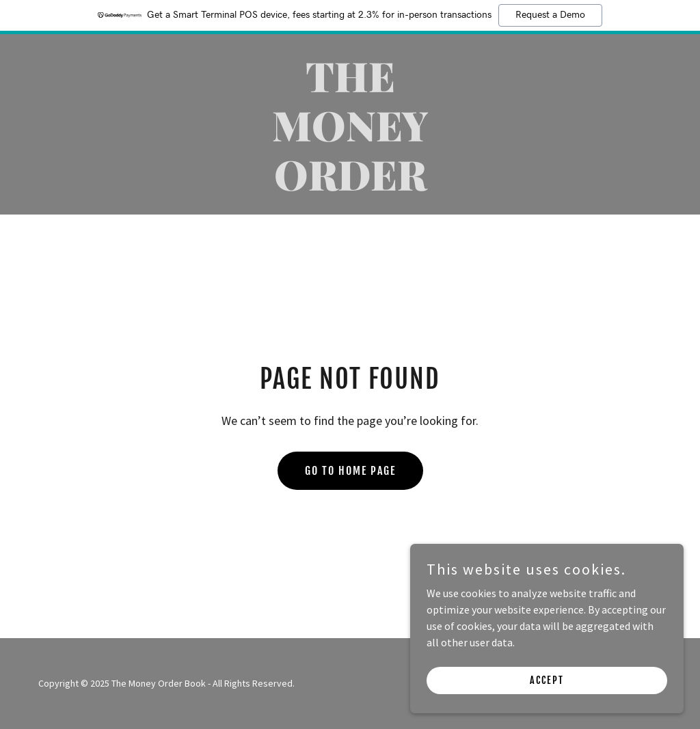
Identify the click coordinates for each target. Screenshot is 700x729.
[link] (350, 187)
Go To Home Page (350, 471)
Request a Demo (550, 15)
